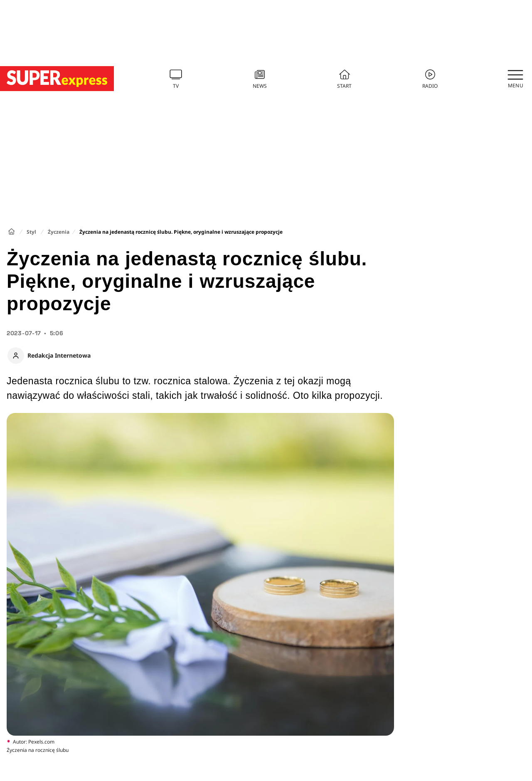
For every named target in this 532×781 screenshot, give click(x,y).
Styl (31, 232)
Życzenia (59, 232)
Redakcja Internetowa (59, 356)
